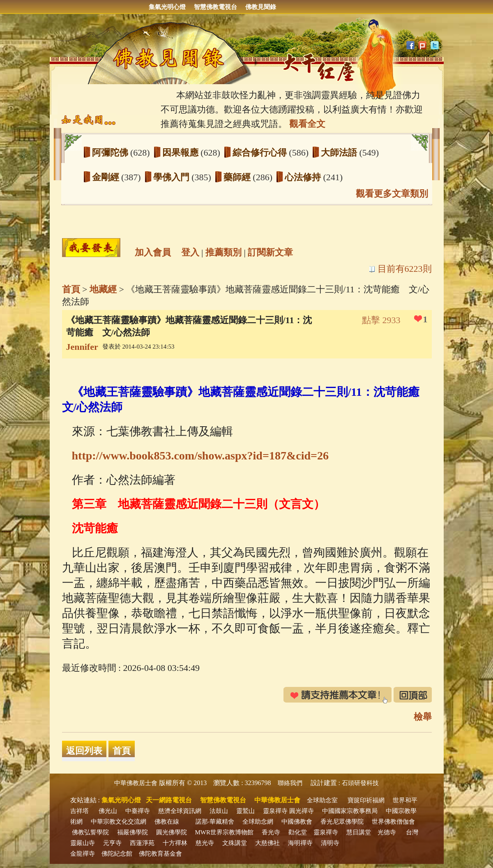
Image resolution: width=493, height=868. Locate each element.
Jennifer (82, 347)
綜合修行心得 (261, 153)
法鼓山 (219, 811)
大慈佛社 (267, 843)
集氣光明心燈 (167, 7)
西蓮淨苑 (142, 843)
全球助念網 (258, 822)
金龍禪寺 (83, 854)
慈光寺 (205, 843)
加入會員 (153, 252)
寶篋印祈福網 (366, 800)
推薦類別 (223, 252)
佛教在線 (167, 822)
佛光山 (108, 811)
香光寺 (271, 832)
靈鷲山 (245, 811)
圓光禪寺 (302, 811)
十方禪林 (175, 843)
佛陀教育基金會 (160, 854)
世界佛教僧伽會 (393, 822)
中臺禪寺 (138, 811)
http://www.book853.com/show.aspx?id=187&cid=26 (200, 456)
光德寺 (387, 832)
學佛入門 (173, 177)
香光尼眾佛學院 (342, 822)
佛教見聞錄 (261, 7)
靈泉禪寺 (275, 811)
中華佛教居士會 (136, 783)
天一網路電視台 (169, 800)
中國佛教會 (297, 822)
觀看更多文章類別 (392, 194)
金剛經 (107, 177)
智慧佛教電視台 (215, 7)
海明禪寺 (300, 843)
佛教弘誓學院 (90, 832)
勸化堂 (298, 832)
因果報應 (182, 153)
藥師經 (238, 177)
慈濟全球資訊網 (180, 811)
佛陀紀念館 (117, 854)
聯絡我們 (290, 783)
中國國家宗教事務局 (350, 811)
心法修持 (304, 177)
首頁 (71, 289)
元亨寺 (112, 843)
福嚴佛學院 (132, 832)
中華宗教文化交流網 (119, 822)
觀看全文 (307, 124)
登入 (190, 252)
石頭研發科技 (360, 783)
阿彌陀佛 (111, 153)
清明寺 (330, 843)
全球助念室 (322, 800)
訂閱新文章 (270, 252)
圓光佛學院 (172, 832)
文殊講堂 (235, 843)
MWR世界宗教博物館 (225, 832)
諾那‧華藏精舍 (215, 822)
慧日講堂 (359, 832)
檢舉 (423, 717)
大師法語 (340, 153)
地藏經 (103, 289)
